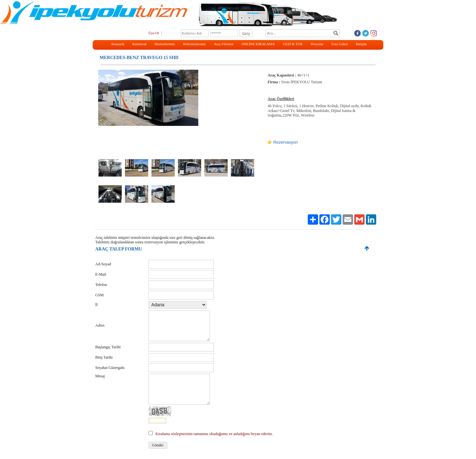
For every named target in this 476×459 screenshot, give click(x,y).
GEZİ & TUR (293, 44)
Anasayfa (118, 44)
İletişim (361, 44)
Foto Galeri (340, 44)
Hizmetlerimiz (165, 44)
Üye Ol (154, 33)
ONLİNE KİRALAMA (258, 44)
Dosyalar (317, 44)
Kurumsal (139, 44)
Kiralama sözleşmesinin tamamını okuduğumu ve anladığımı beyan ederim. (214, 434)
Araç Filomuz (224, 44)
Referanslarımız (194, 44)
